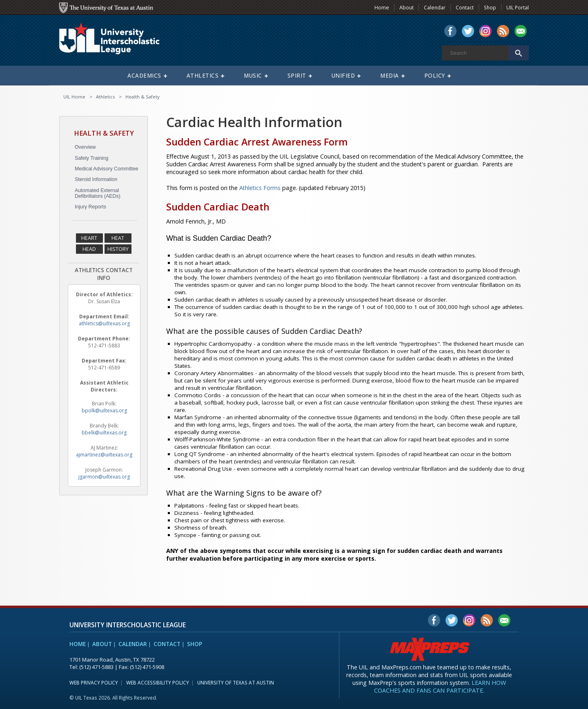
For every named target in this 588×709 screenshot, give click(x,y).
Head (89, 249)
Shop (195, 644)
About (102, 644)
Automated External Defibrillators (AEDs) (98, 193)
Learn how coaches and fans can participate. (440, 687)
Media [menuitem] (390, 76)
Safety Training (91, 158)
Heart (89, 238)
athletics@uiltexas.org (104, 323)
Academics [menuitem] (144, 76)
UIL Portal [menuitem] (518, 8)
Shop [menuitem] (490, 8)
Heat (118, 238)
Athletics (105, 97)
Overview (85, 147)
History (118, 249)
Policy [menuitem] (435, 76)
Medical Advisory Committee (107, 169)
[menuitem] (450, 32)
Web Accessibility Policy (158, 682)
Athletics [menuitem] (203, 76)
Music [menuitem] (253, 76)
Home (78, 644)
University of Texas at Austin (236, 682)
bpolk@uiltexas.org (104, 410)
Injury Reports (90, 207)
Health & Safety (143, 97)
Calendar (133, 644)
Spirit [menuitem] (297, 76)
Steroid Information (96, 179)
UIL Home (74, 97)
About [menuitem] (406, 8)
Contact (167, 644)
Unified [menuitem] (343, 76)
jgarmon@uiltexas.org (104, 477)
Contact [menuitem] (465, 8)
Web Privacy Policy (94, 682)
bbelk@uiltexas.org (104, 433)
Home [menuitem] (382, 8)
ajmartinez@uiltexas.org (104, 455)
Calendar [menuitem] (435, 8)
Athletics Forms (260, 188)
